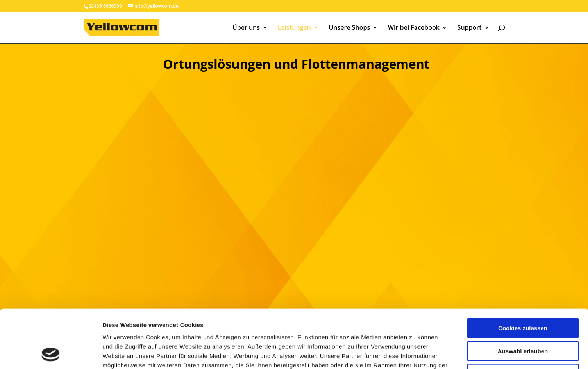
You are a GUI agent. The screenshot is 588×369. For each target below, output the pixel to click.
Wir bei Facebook (414, 28)
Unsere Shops (349, 28)
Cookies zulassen (523, 274)
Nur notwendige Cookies (523, 319)
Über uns (246, 28)
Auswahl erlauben (523, 297)
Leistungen (294, 28)
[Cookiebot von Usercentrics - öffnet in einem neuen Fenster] (51, 354)
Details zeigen (416, 354)
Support (470, 28)
